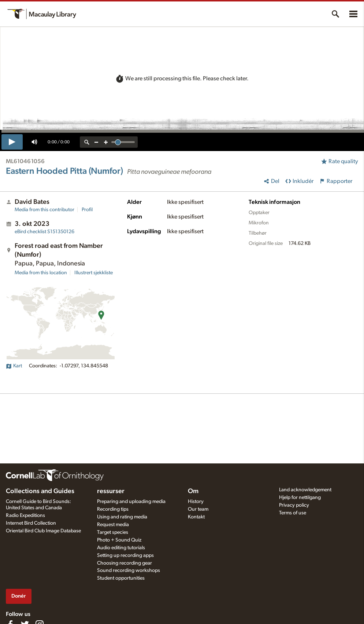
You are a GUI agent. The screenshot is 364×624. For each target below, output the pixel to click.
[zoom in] (106, 142)
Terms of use (293, 513)
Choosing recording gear (125, 563)
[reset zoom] (87, 142)
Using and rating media (122, 517)
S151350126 (44, 232)
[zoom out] (96, 142)
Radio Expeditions (25, 515)
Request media (113, 525)
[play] (12, 142)
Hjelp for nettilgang (300, 498)
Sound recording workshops (129, 570)
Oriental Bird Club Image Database (43, 531)
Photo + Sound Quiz (119, 540)
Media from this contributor (44, 210)
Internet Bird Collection (31, 523)
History (196, 502)
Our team (198, 509)
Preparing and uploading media (131, 502)
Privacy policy (294, 505)
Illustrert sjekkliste (94, 273)
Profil (87, 210)
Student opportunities (121, 578)
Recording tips (113, 509)
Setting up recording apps (125, 555)
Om (193, 491)
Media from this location (41, 273)
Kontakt (196, 517)
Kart (14, 366)
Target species (113, 532)
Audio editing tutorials (121, 548)
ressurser (111, 491)
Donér (18, 596)
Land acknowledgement (305, 490)
